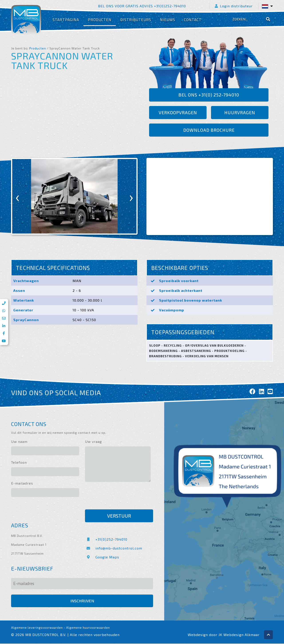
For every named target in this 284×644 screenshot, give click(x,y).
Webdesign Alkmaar (242, 635)
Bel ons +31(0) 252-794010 (209, 95)
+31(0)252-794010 (106, 540)
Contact (193, 20)
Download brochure (209, 130)
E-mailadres (22, 484)
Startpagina (66, 20)
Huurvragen (240, 113)
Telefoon (19, 463)
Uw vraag (93, 442)
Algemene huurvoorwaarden (88, 628)
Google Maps (102, 557)
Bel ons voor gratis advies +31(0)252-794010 (142, 6)
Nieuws (168, 20)
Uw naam (19, 442)
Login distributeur (234, 6)
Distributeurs (136, 20)
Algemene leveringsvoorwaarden (37, 628)
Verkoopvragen (178, 113)
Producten (100, 20)
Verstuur (119, 516)
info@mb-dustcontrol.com (114, 549)
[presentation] (18, 197)
